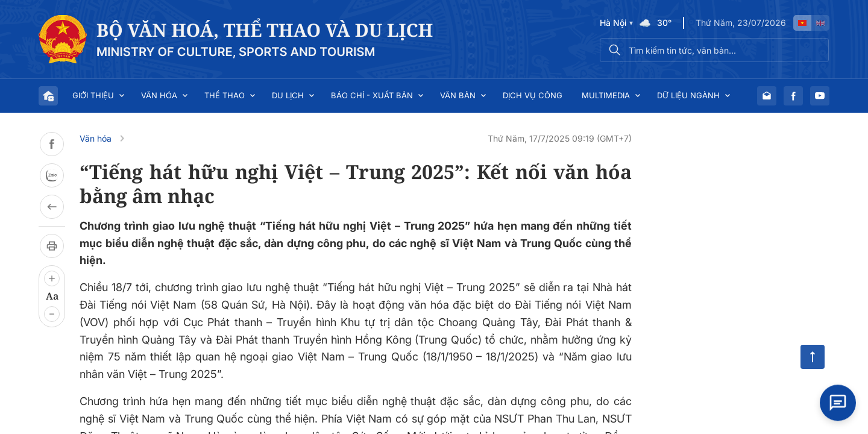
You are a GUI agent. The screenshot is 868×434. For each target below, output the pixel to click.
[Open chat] (838, 401)
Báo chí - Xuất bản (372, 95)
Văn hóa (159, 95)
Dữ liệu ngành (688, 95)
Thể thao (225, 95)
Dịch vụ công (533, 95)
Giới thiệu (93, 95)
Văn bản (458, 95)
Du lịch (288, 95)
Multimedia (606, 95)
